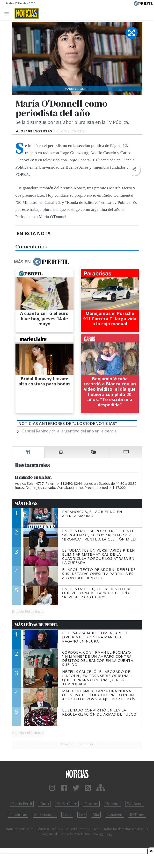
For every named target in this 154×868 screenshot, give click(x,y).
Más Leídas (26, 504)
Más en (42, 262)
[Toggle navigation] (8, 13)
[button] (134, 169)
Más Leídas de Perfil (36, 625)
